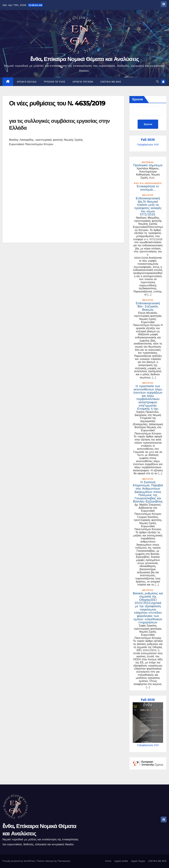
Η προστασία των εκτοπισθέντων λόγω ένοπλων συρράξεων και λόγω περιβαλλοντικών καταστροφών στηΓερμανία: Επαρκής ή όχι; (148, 398)
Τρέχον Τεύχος (54, 82)
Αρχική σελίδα (27, 82)
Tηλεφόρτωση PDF (148, 145)
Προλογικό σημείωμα (148, 165)
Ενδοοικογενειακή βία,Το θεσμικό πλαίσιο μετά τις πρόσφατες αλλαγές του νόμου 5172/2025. (148, 206)
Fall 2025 (148, 140)
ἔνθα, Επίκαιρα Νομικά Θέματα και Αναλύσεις (85, 59)
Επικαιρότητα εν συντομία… (148, 188)
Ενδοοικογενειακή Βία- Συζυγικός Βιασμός (148, 306)
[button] (157, 82)
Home (108, 861)
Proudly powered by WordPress (19, 861)
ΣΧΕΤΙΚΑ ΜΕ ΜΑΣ (111, 82)
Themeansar (64, 861)
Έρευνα (137, 99)
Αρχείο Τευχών (83, 82)
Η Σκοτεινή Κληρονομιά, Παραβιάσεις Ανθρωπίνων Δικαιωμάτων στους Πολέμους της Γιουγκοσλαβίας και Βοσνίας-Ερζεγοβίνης (148, 492)
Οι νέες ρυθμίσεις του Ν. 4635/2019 (57, 103)
